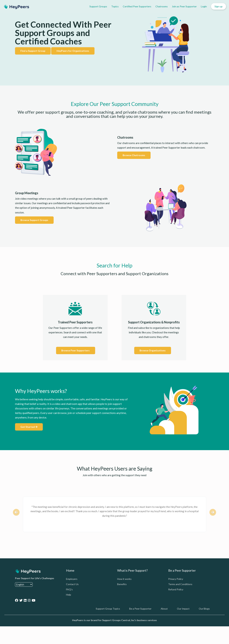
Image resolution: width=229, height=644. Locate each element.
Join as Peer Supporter (184, 6)
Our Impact (183, 609)
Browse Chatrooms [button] (134, 155)
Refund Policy (176, 589)
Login (204, 6)
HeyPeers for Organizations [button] (73, 51)
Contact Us (72, 584)
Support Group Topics (108, 609)
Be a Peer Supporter (140, 609)
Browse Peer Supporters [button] (75, 350)
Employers (72, 579)
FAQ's (69, 589)
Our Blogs (204, 609)
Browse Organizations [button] (153, 350)
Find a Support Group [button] (33, 51)
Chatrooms (162, 6)
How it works (124, 579)
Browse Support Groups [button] (34, 220)
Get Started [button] (29, 427)
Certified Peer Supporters (137, 6)
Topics (115, 6)
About (164, 609)
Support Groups (98, 6)
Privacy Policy (176, 579)
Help (69, 595)
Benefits (122, 584)
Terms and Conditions (180, 584)
